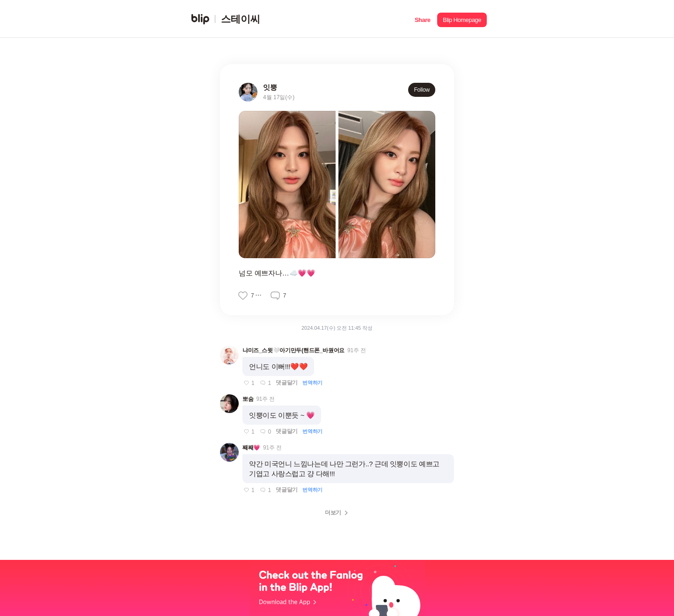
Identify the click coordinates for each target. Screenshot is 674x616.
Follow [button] (422, 90)
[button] (422, 19)
